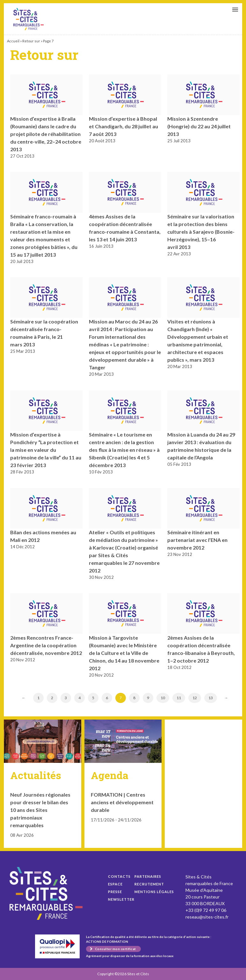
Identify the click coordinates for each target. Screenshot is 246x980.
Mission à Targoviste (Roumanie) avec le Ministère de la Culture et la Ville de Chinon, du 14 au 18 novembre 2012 (124, 653)
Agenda (110, 775)
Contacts (119, 876)
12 (195, 698)
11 (179, 698)
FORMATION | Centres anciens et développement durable (122, 802)
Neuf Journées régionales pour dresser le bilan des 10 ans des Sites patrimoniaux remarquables (40, 810)
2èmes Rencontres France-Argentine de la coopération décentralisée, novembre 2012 (46, 645)
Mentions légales (154, 892)
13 (211, 698)
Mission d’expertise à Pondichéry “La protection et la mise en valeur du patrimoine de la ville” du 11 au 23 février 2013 (46, 450)
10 (163, 698)
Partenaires (148, 876)
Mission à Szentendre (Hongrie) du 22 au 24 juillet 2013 (199, 126)
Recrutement (149, 884)
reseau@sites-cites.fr (207, 917)
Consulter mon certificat (116, 949)
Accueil (13, 41)
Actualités (36, 775)
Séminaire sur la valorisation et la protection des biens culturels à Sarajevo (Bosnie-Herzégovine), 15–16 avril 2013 (201, 232)
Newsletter (121, 899)
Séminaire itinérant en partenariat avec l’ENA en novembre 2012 (197, 540)
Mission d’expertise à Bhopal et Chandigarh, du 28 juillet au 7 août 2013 (123, 126)
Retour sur (31, 41)
